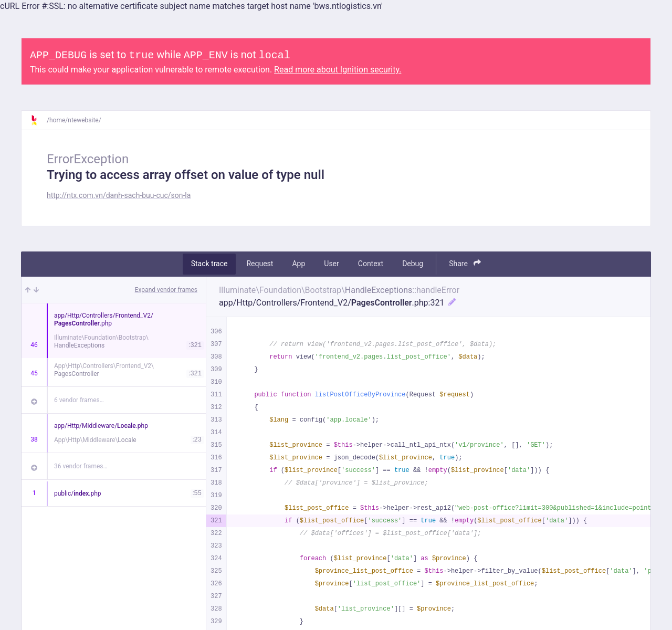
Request (260, 264)
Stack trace (209, 264)
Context (371, 264)
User (331, 264)
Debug (413, 264)
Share (465, 263)
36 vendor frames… (81, 466)
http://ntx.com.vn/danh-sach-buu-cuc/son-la (119, 195)
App (298, 264)
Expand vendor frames (166, 290)
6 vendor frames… (79, 400)
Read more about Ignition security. (338, 70)
